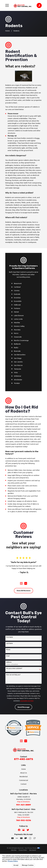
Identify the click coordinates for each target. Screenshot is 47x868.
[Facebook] (19, 830)
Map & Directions (23, 802)
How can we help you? (13, 675)
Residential (24, 776)
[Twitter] (28, 830)
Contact (23, 784)
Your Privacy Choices (32, 848)
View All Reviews (24, 591)
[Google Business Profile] (23, 830)
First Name (10, 637)
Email (8, 656)
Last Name (9, 643)
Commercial (24, 780)
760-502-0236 (23, 820)
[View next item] (26, 583)
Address (9, 662)
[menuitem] (14, 850)
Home (23, 769)
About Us (23, 773)
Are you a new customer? (14, 668)
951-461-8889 (23, 805)
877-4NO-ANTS (24, 759)
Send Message (24, 707)
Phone (8, 650)
